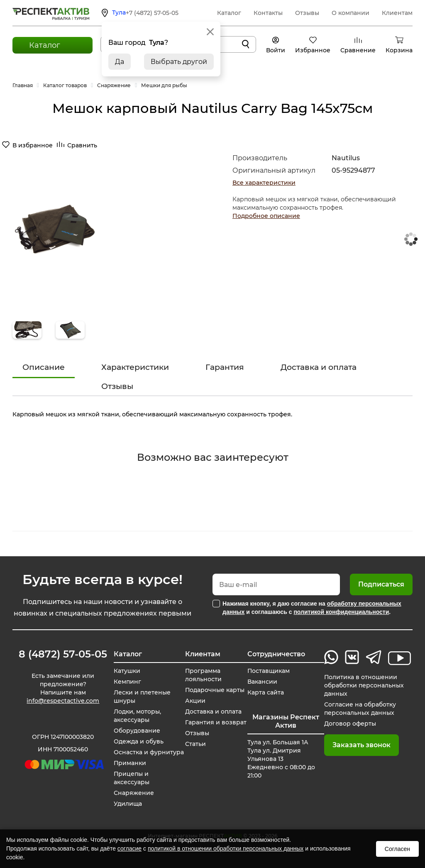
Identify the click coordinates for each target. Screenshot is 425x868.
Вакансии (262, 682)
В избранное (33, 145)
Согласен (397, 849)
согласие (129, 848)
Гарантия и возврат (216, 722)
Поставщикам (269, 671)
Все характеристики (264, 183)
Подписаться (381, 584)
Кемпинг (127, 682)
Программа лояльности (203, 675)
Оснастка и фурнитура (149, 752)
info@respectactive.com (63, 701)
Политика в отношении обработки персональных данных (364, 685)
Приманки (130, 763)
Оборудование (137, 731)
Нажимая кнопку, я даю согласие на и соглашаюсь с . (312, 608)
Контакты (268, 13)
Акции (195, 701)
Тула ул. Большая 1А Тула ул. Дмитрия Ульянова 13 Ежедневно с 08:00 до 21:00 (281, 759)
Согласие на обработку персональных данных (360, 709)
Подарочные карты (215, 690)
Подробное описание (266, 216)
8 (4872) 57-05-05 (63, 654)
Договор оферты (350, 724)
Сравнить (82, 145)
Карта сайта (266, 692)
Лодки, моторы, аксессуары (137, 716)
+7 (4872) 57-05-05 (152, 13)
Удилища (128, 804)
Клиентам (397, 13)
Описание (44, 367)
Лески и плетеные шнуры (142, 697)
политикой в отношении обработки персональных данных (226, 848)
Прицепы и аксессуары (132, 778)
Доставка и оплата (319, 367)
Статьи (195, 744)
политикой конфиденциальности (341, 612)
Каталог (229, 13)
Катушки (127, 671)
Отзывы (307, 13)
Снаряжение (134, 793)
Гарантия (225, 367)
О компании (351, 13)
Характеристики (135, 367)
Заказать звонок (361, 745)
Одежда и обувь (139, 741)
